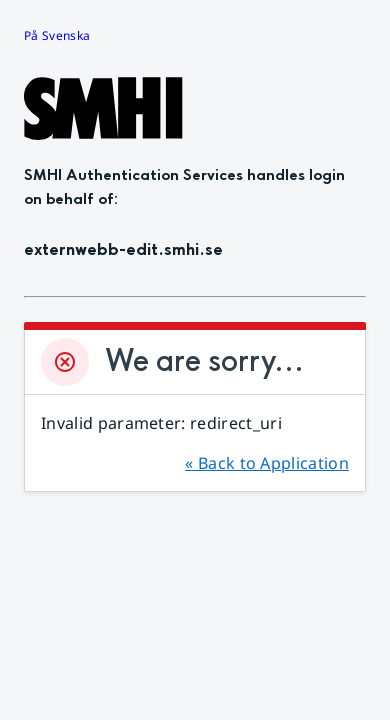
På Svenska (57, 35)
